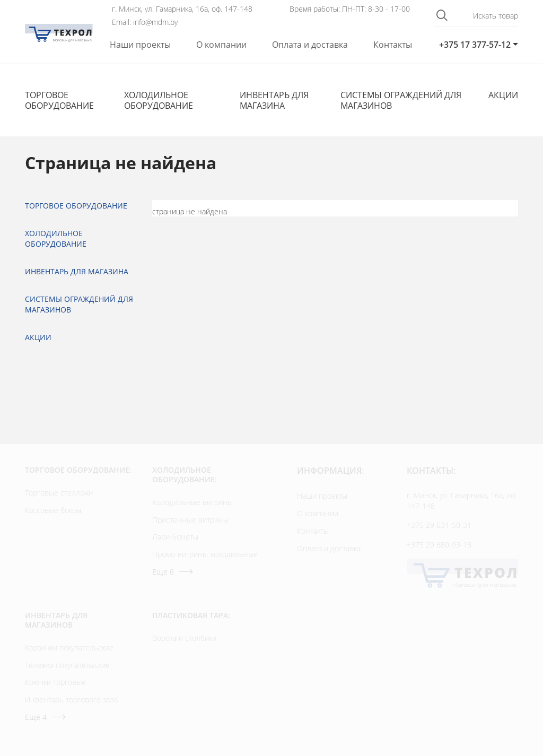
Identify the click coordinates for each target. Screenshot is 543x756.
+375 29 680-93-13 (439, 545)
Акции (503, 95)
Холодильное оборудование (159, 100)
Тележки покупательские (67, 665)
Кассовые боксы (53, 510)
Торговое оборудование (59, 100)
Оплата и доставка (310, 45)
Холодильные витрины (192, 502)
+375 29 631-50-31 (439, 525)
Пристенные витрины (190, 520)
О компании (221, 45)
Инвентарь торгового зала (71, 699)
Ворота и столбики (184, 638)
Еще (173, 572)
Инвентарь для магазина (274, 100)
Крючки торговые (55, 682)
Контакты (393, 45)
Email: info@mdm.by (145, 22)
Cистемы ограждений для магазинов (401, 100)
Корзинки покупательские (69, 648)
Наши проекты (140, 45)
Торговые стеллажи (59, 493)
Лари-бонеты (175, 537)
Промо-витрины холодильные (205, 554)
